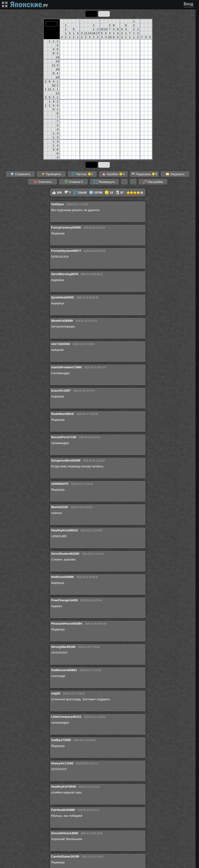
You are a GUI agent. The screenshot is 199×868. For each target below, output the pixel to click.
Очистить (42, 182)
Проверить (51, 174)
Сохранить (20, 174)
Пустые (82, 174)
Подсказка (144, 174)
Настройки (153, 182)
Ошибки (113, 174)
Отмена (74, 182)
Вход (188, 4)
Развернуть (104, 182)
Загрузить (175, 174)
